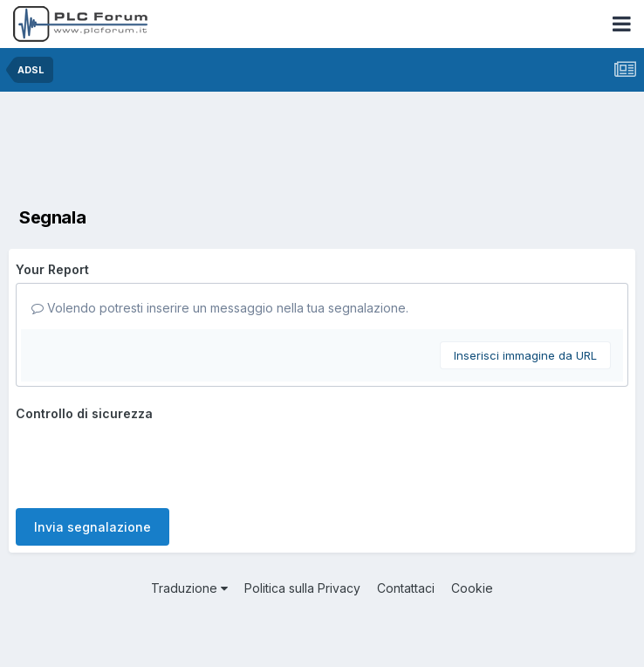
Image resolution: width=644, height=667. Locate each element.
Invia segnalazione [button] (92, 527)
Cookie (472, 588)
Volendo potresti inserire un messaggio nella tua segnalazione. (220, 308)
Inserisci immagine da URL (525, 355)
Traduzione (189, 588)
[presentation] (148, 461)
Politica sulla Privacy (302, 588)
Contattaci (406, 588)
